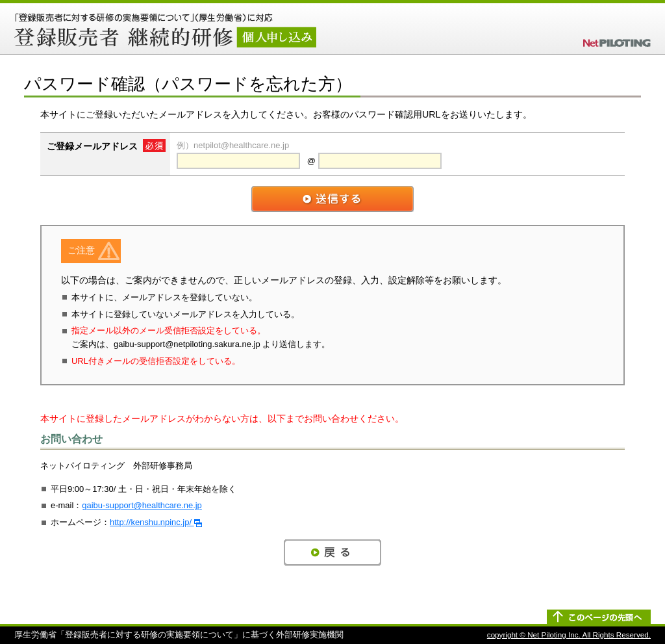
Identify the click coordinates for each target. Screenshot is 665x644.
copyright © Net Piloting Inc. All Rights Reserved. (569, 635)
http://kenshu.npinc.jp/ (156, 522)
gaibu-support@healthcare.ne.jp (142, 505)
